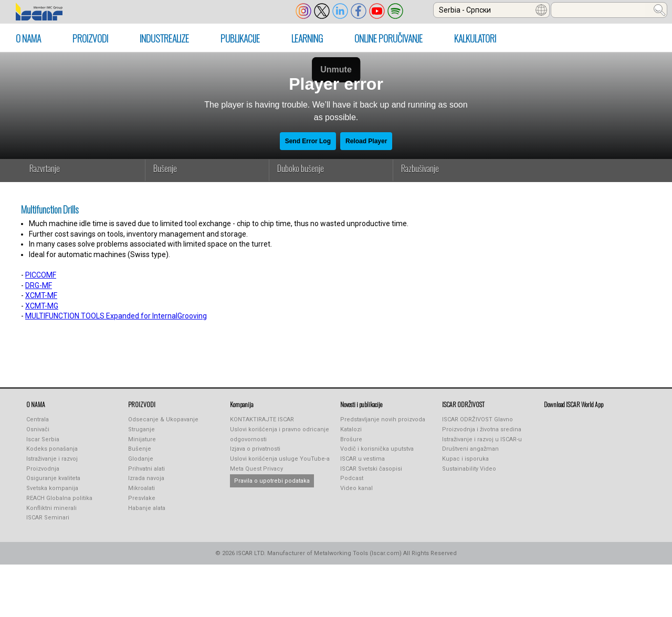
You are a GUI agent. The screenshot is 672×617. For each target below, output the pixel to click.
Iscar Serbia (43, 439)
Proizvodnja (43, 469)
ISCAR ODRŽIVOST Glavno (477, 419)
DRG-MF (39, 285)
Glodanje (141, 459)
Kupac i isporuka (465, 459)
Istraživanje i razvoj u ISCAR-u (482, 439)
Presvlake (142, 498)
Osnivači (38, 429)
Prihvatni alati (146, 469)
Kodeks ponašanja (52, 449)
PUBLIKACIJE (240, 38)
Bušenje (165, 168)
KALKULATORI (475, 38)
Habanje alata (147, 508)
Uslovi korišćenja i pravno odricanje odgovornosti (280, 434)
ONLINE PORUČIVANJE (388, 38)
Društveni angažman (470, 449)
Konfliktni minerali (51, 508)
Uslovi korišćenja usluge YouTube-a (280, 459)
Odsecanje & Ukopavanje (163, 419)
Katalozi (351, 429)
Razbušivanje (420, 168)
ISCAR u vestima (363, 459)
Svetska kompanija (52, 488)
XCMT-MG (42, 306)
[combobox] (491, 10)
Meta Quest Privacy (256, 469)
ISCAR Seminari (48, 518)
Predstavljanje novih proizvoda (383, 419)
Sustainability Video (469, 469)
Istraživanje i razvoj (52, 459)
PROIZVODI (90, 38)
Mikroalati (141, 488)
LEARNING (307, 38)
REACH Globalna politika (59, 498)
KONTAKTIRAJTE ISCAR (262, 419)
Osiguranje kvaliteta (53, 478)
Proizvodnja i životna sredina (482, 429)
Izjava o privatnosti (255, 449)
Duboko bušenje (301, 168)
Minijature (142, 439)
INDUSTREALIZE (164, 38)
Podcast (352, 478)
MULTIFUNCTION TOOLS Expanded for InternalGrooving (116, 316)
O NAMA (28, 38)
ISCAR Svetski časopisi (371, 469)
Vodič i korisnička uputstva (377, 449)
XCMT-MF (41, 295)
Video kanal (356, 488)
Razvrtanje (45, 168)
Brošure (351, 439)
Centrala (38, 419)
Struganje (141, 429)
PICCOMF (41, 275)
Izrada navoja (146, 478)
